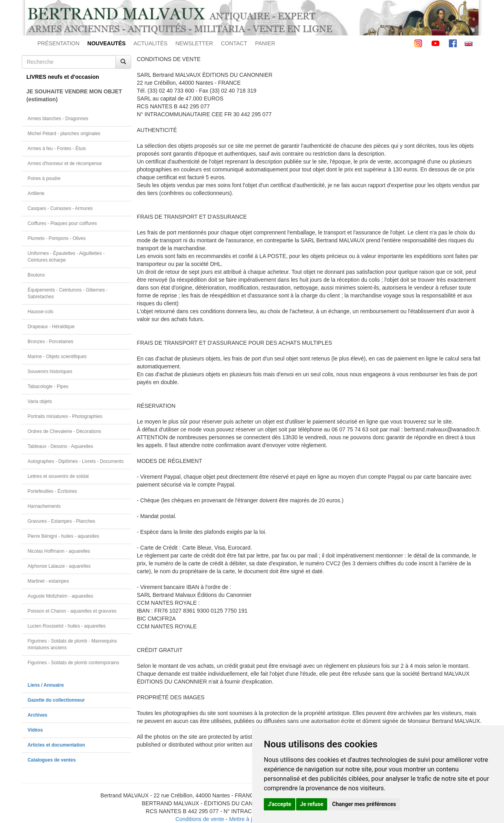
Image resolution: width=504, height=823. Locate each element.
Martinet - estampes (48, 581)
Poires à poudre (44, 178)
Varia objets (40, 401)
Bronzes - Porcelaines (50, 342)
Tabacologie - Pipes (48, 386)
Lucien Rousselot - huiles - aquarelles (67, 626)
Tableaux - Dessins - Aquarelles (60, 446)
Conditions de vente (200, 819)
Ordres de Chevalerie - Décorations (64, 431)
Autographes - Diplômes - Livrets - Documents (76, 461)
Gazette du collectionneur (56, 700)
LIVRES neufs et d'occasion (63, 77)
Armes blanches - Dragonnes (58, 119)
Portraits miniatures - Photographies (65, 416)
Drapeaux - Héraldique (51, 327)
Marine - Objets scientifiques (57, 357)
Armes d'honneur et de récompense (65, 163)
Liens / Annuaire (46, 685)
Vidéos (35, 730)
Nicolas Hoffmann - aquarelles (59, 551)
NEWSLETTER (194, 43)
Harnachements (44, 506)
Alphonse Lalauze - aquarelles (59, 566)
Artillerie (36, 193)
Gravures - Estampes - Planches (61, 521)
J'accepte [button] (280, 804)
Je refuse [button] (312, 804)
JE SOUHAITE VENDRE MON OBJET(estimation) (74, 95)
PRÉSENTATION (58, 43)
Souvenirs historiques (50, 372)
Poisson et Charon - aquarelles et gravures (72, 611)
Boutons (36, 275)
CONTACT (234, 43)
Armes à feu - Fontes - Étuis (57, 149)
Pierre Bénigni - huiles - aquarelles (63, 536)
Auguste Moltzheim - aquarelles (60, 596)
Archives (37, 715)
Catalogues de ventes (52, 760)
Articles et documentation (56, 745)
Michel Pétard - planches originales (64, 134)
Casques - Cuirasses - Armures (60, 208)
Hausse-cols (40, 312)
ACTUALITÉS (150, 43)
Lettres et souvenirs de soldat (58, 476)
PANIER (265, 43)
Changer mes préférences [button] (364, 804)
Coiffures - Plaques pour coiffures (62, 223)
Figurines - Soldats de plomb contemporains (73, 663)
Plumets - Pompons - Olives (57, 238)
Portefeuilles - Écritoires (52, 491)
